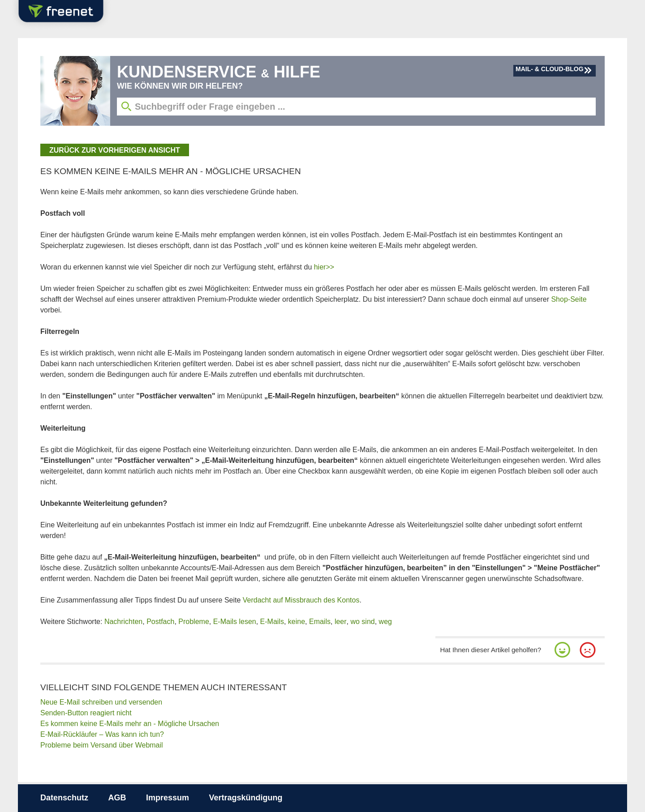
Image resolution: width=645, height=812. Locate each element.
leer (341, 622)
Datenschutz (64, 798)
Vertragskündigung (245, 798)
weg (385, 622)
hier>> (324, 267)
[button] (563, 650)
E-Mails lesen (235, 622)
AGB (117, 798)
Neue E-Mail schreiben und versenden (101, 702)
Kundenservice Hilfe (219, 72)
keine (297, 622)
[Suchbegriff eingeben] (356, 107)
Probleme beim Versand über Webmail (102, 745)
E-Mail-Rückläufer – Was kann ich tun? (102, 734)
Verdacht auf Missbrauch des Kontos (301, 600)
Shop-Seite (569, 299)
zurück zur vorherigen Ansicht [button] (115, 150)
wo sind (362, 622)
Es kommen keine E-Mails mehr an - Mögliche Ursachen (130, 724)
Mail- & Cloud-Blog (550, 69)
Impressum (168, 798)
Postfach (160, 622)
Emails (320, 622)
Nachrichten (123, 622)
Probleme (193, 622)
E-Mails (272, 622)
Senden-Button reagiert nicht (86, 713)
